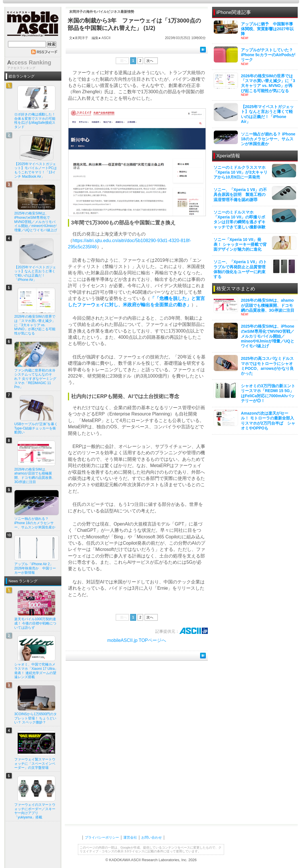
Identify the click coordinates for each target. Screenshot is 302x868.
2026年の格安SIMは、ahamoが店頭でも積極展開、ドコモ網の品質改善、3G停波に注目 (268, 305)
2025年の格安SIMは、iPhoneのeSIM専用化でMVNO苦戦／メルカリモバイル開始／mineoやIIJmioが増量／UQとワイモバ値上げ (268, 336)
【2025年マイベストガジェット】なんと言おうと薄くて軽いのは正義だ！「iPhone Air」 (267, 114)
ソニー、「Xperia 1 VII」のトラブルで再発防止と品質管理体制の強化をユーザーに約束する (240, 269)
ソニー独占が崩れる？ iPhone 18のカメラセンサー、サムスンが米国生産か (268, 139)
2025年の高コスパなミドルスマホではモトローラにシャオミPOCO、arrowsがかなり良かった (267, 366)
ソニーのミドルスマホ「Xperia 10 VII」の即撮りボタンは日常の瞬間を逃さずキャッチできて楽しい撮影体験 (239, 220)
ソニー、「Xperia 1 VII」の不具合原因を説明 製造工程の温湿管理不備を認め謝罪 (240, 194)
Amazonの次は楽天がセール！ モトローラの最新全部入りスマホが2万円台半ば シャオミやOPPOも (268, 421)
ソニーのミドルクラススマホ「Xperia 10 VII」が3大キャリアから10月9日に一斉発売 (240, 172)
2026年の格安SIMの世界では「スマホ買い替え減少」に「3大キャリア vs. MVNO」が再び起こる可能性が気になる (268, 83)
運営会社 (130, 837)
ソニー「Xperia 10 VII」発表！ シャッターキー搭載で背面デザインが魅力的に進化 (240, 244)
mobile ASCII (33, 25)
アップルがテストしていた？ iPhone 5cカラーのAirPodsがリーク (268, 55)
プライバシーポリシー (102, 837)
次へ (150, 61)
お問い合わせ (152, 837)
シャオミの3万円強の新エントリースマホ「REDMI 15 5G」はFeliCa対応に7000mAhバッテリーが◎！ (268, 393)
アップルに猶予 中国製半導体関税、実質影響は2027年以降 (267, 29)
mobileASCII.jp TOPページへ (137, 640)
